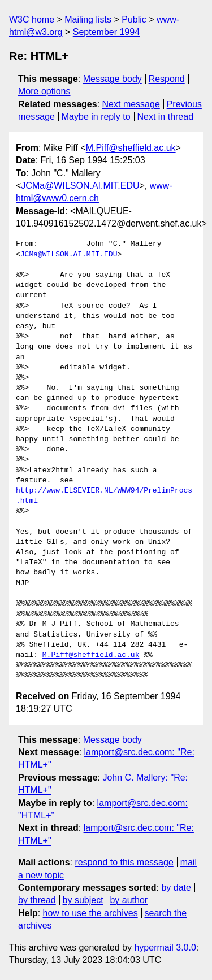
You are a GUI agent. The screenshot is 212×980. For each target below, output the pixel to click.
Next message (131, 104)
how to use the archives (90, 913)
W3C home (32, 19)
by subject (83, 900)
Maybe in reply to (96, 117)
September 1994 (106, 32)
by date (176, 888)
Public (134, 19)
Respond (167, 79)
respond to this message (124, 862)
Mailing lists (88, 19)
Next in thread (165, 117)
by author (129, 900)
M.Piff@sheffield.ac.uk (131, 148)
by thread (37, 900)
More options (44, 91)
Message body (113, 79)
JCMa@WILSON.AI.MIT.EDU (80, 186)
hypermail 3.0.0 (165, 948)
